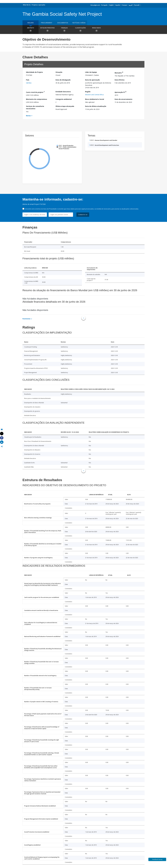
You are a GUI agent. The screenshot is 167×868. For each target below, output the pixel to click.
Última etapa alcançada (65, 106)
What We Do (27, 5)
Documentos (63, 23)
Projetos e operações (39, 5)
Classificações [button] (80, 30)
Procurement (47, 23)
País (28, 80)
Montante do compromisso (37, 99)
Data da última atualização (96, 106)
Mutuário (119, 72)
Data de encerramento (123, 99)
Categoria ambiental (64, 99)
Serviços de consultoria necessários (35, 107)
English (111, 5)
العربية (131, 5)
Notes (28, 116)
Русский (137, 5)
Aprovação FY (120, 92)
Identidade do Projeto (34, 72)
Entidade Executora (63, 92)
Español (118, 5)
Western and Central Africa (94, 95)
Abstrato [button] (31, 30)
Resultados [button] (96, 30)
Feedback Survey (157, 859)
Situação (59, 72)
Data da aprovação (92, 80)
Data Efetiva (120, 80)
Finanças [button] (64, 30)
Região (88, 92)
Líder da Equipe (91, 72)
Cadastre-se (83, 215)
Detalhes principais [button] (47, 30)
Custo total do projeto (35, 92)
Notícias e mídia (79, 23)
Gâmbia (29, 83)
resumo (31, 23)
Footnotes (26, 319)
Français (124, 5)
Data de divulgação (63, 80)
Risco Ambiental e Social (95, 99)
